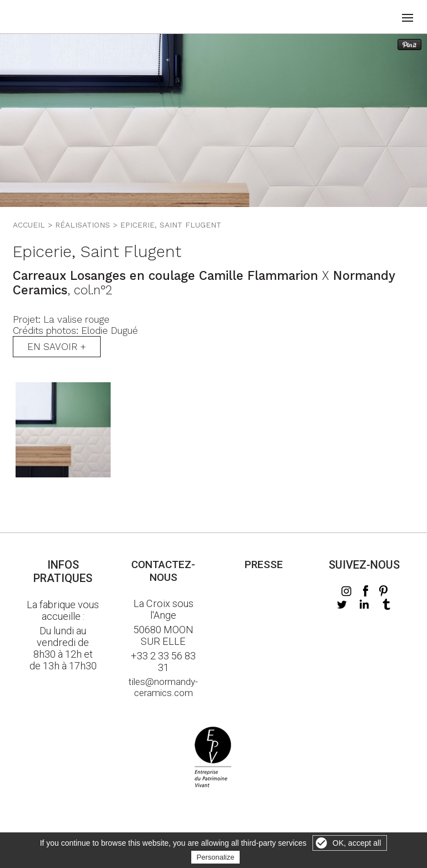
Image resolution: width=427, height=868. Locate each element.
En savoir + (57, 347)
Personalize (216, 857)
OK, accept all (357, 843)
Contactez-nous (163, 571)
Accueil (29, 225)
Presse (264, 564)
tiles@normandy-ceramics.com (163, 687)
